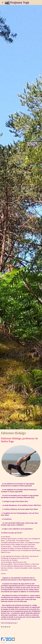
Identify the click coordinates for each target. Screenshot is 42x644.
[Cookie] (4, 640)
